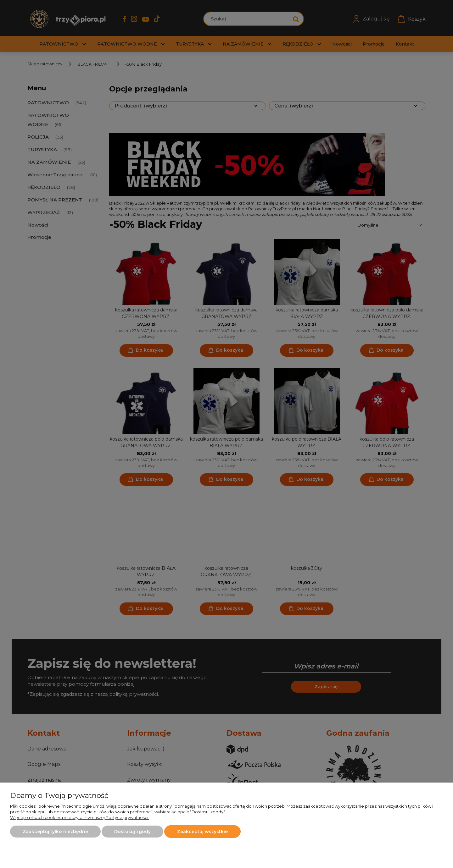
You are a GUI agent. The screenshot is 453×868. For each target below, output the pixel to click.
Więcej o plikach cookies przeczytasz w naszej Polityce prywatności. (80, 817)
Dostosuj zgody (132, 832)
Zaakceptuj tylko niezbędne (55, 832)
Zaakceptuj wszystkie (202, 832)
